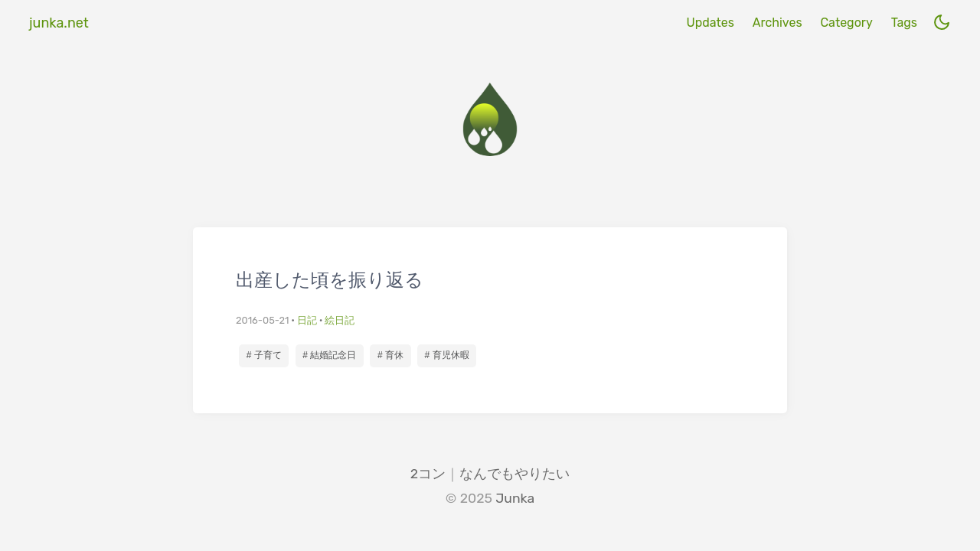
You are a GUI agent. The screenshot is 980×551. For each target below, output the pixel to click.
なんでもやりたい (514, 474)
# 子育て (264, 355)
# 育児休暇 (447, 355)
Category (846, 23)
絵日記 (340, 320)
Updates (710, 23)
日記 (307, 320)
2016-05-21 (262, 320)
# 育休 (390, 355)
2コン (428, 474)
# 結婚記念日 (329, 355)
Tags (904, 23)
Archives (777, 23)
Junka (515, 498)
